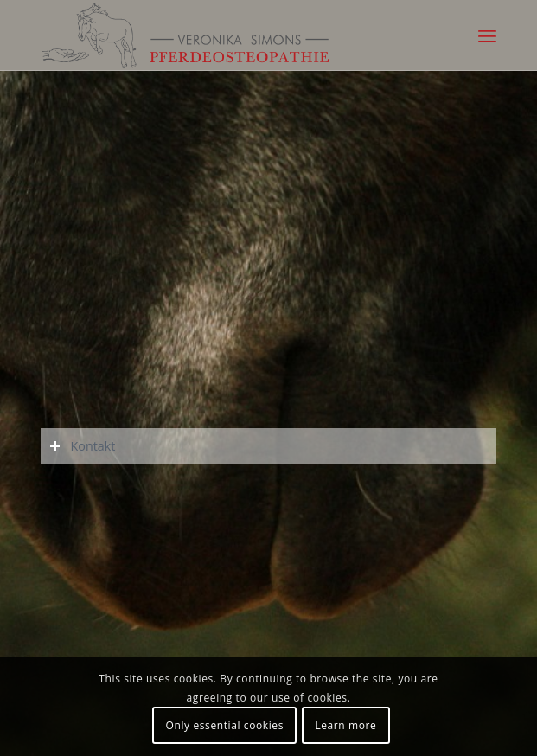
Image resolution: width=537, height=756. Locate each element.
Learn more (345, 725)
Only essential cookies (225, 725)
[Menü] (487, 35)
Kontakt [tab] (83, 446)
